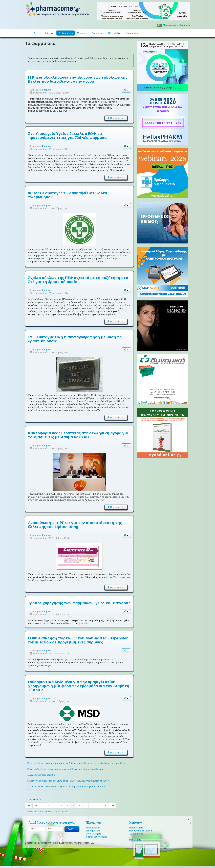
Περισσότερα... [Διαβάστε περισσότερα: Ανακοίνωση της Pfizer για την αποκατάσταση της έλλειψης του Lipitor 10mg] (116, 587)
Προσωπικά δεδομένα (141, 831)
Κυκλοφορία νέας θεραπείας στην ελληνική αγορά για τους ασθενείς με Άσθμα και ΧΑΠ (78, 435)
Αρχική (37, 33)
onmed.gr (67, 395)
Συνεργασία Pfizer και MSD (41, 775)
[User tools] (126, 90)
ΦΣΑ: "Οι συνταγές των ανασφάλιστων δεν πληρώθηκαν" (68, 195)
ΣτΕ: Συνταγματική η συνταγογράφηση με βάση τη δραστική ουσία (75, 339)
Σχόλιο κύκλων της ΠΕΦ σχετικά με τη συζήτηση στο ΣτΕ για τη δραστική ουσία (78, 280)
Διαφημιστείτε (93, 831)
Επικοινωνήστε (93, 834)
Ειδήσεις (50, 33)
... (55, 805)
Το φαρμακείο (66, 33)
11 (98, 805)
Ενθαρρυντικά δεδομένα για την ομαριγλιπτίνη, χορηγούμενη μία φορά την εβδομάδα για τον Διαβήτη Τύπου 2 (79, 686)
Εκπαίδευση (98, 33)
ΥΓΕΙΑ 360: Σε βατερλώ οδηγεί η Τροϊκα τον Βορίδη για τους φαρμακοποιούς (66, 787)
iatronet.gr (67, 155)
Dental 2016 (135, 840)
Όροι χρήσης (136, 834)
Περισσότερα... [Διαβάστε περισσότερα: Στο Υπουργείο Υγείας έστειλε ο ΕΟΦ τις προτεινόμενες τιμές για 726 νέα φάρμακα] (116, 177)
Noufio (55, 843)
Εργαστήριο (132, 33)
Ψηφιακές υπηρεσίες (96, 837)
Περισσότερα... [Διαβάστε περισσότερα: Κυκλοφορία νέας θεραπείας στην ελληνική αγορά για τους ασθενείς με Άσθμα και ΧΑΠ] (116, 507)
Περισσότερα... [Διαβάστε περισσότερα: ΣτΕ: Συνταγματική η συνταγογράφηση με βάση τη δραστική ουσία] (116, 417)
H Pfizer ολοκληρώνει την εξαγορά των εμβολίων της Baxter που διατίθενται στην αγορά (78, 79)
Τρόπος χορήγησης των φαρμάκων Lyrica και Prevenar (79, 603)
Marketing (82, 33)
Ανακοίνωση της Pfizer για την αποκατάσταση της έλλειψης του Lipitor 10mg (75, 524)
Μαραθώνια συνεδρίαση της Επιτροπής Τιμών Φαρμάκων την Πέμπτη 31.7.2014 (68, 781)
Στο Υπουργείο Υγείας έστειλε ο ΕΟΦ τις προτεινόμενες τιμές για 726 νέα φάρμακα (67, 135)
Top (189, 821)
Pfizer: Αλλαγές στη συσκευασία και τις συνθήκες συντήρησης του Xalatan (65, 769)
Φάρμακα (47, 90)
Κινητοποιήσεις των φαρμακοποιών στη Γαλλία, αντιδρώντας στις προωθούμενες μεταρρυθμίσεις (78, 763)
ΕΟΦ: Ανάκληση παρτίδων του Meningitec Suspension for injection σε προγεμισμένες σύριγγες (78, 640)
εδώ (86, 623)
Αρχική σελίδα (93, 828)
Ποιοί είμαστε (136, 828)
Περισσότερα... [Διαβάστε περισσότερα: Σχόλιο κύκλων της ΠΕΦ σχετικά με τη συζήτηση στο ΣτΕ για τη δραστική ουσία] (116, 321)
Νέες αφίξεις (115, 33)
